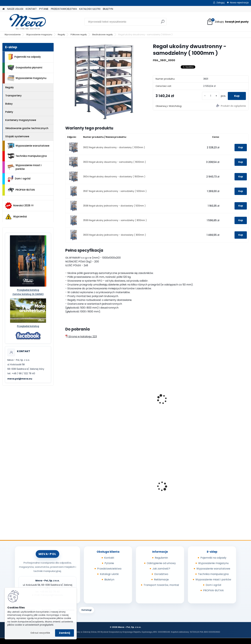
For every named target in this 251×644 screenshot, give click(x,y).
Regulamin (161, 558)
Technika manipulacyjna (27, 156)
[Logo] (24, 22)
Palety (9, 112)
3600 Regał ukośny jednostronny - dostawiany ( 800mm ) (115, 235)
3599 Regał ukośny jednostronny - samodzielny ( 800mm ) (115, 220)
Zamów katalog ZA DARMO (28, 294)
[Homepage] (4, 9)
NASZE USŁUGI (15, 9)
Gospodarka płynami (25, 68)
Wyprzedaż (16, 217)
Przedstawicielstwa (109, 569)
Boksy (9, 104)
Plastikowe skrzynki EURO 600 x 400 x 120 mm (226, 490)
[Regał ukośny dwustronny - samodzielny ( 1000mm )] (104, 82)
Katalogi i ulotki (109, 574)
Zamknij (65, 633)
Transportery (13, 96)
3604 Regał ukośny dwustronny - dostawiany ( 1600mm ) (114, 177)
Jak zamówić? (161, 569)
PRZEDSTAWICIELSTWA (64, 9)
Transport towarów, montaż (161, 585)
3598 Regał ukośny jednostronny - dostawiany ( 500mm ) (114, 206)
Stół (209, 403)
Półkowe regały (79, 35)
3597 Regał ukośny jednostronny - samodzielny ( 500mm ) (115, 191)
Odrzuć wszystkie (40, 633)
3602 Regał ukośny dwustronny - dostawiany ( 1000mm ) (114, 147)
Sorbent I (73, 489)
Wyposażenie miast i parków (24, 167)
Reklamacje (161, 580)
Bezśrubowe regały (103, 35)
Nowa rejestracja (239, 3)
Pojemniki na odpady (24, 57)
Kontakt (109, 558)
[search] (163, 23)
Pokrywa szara (169, 489)
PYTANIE (44, 9)
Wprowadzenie (13, 35)
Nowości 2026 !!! (19, 206)
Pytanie (109, 563)
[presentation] (67, 396)
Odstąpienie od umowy (161, 563)
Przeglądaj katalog (28, 290)
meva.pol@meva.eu (20, 379)
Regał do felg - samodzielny (178, 403)
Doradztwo (161, 574)
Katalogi (87, 610)
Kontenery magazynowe (21, 120)
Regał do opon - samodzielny (86, 403)
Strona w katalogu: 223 (81, 336)
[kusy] (211, 96)
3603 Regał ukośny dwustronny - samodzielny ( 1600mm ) (115, 162)
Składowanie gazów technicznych (27, 128)
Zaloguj (220, 3)
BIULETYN (108, 9)
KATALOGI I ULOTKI (90, 9)
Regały (61, 35)
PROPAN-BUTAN (21, 190)
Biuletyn (109, 580)
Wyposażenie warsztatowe (28, 146)
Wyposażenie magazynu (39, 35)
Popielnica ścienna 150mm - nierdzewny (132, 485)
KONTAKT (31, 9)
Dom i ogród (19, 179)
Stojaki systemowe (17, 136)
